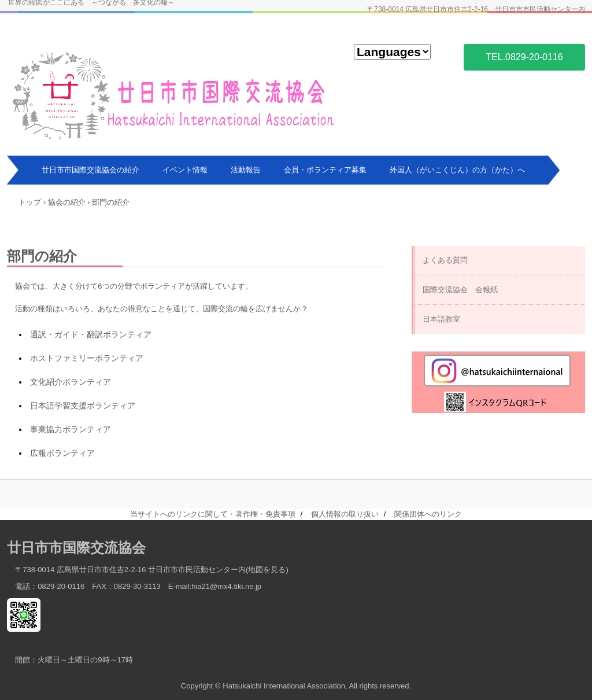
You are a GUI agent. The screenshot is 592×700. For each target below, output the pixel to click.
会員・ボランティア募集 (325, 170)
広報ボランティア (62, 453)
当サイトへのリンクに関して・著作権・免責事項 (213, 514)
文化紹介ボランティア (71, 382)
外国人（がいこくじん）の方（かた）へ (457, 170)
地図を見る (267, 570)
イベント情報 (185, 170)
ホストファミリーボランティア (87, 358)
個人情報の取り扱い (345, 514)
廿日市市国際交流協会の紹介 (90, 170)
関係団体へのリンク (428, 514)
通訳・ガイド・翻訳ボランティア (91, 334)
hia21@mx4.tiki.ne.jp (226, 586)
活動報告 (246, 170)
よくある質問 (445, 260)
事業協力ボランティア (71, 429)
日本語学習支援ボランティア (83, 406)
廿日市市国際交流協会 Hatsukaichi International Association (174, 94)
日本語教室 (441, 319)
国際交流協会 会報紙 (460, 290)
